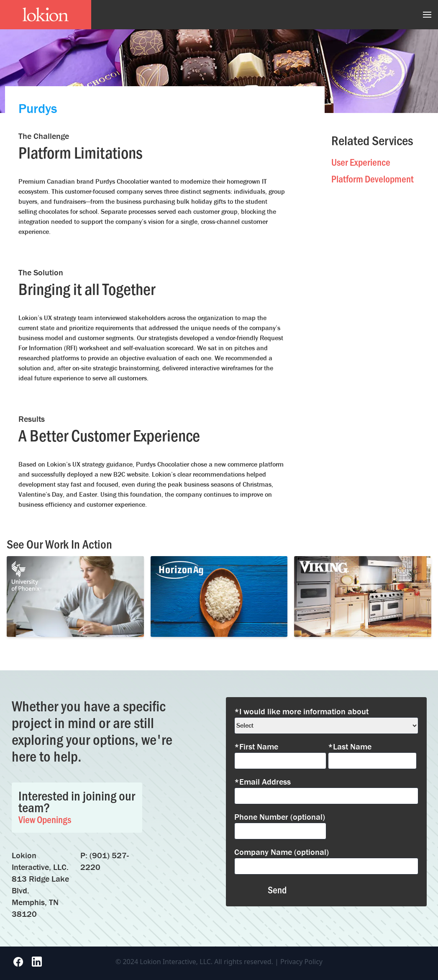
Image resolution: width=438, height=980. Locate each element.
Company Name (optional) (282, 852)
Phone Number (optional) (280, 817)
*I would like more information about (301, 711)
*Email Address (263, 781)
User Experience (361, 162)
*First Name (256, 746)
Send (277, 889)
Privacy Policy (301, 962)
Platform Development (373, 178)
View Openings (45, 819)
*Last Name (350, 746)
